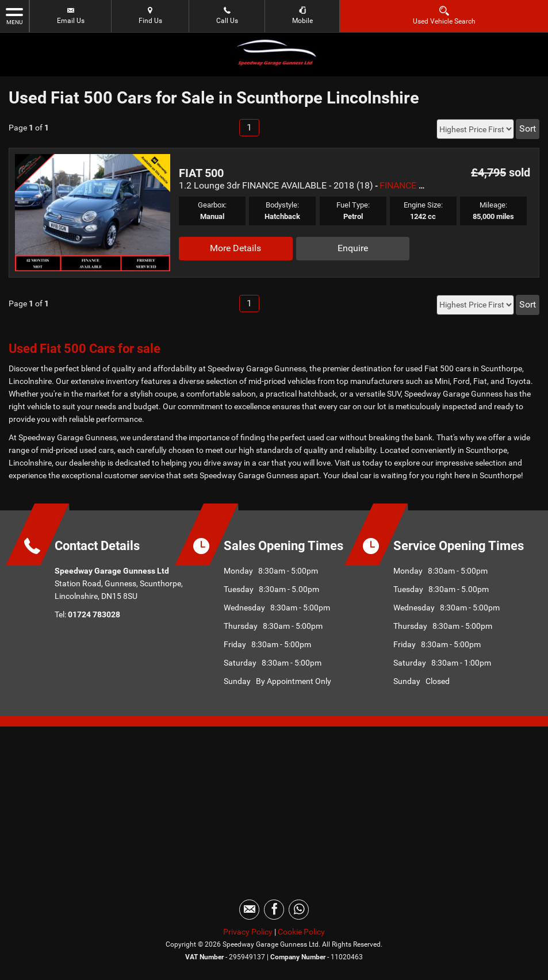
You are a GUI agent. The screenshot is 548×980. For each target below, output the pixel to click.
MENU (14, 16)
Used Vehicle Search (444, 15)
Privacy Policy (248, 932)
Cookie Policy (301, 932)
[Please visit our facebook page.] (274, 910)
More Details (235, 248)
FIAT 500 (201, 173)
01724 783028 (94, 614)
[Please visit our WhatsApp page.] (299, 910)
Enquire (353, 248)
